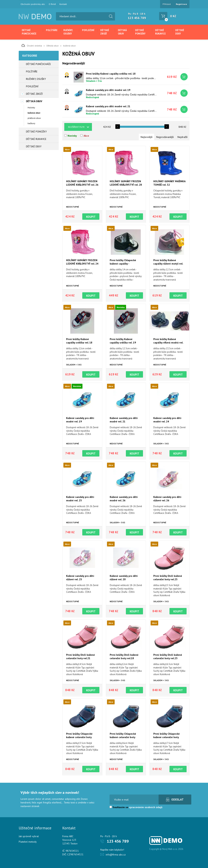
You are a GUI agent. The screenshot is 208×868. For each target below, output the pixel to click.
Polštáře (52, 30)
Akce (86, 136)
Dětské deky (180, 32)
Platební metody (28, 842)
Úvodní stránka (32, 45)
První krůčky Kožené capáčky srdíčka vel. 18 (111, 74)
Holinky (31, 108)
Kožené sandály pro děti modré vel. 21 (108, 106)
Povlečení (88, 30)
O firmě (52, 4)
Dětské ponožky (140, 32)
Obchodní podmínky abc (33, 4)
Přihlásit (167, 4)
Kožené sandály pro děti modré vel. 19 (108, 90)
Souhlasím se (136, 807)
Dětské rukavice (160, 32)
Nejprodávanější (165, 137)
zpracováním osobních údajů (146, 807)
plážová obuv (34, 118)
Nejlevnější (147, 137)
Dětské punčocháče (29, 32)
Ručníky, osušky (68, 32)
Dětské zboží (105, 32)
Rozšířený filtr (76, 127)
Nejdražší (182, 137)
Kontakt (63, 4)
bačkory (31, 123)
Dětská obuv (122, 32)
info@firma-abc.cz (116, 855)
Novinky (72, 136)
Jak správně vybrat (29, 836)
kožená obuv (34, 113)
